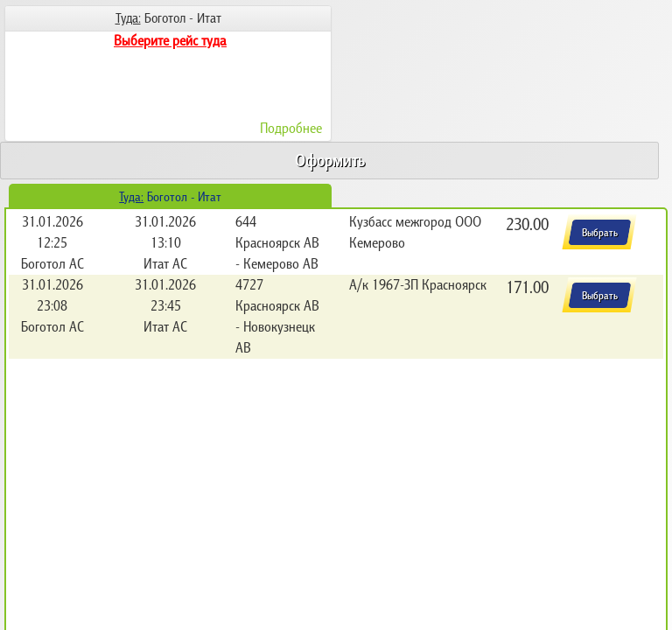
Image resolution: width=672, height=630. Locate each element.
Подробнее (291, 128)
